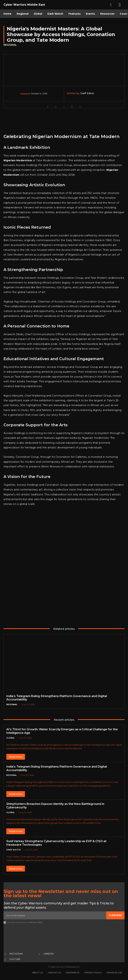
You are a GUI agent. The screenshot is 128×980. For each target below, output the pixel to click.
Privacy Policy (36, 922)
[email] (55, 915)
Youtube (15, 959)
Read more (16, 757)
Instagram (16, 954)
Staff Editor (87, 93)
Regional (10, 45)
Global (10, 738)
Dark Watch (14, 850)
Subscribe (115, 915)
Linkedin (49, 954)
